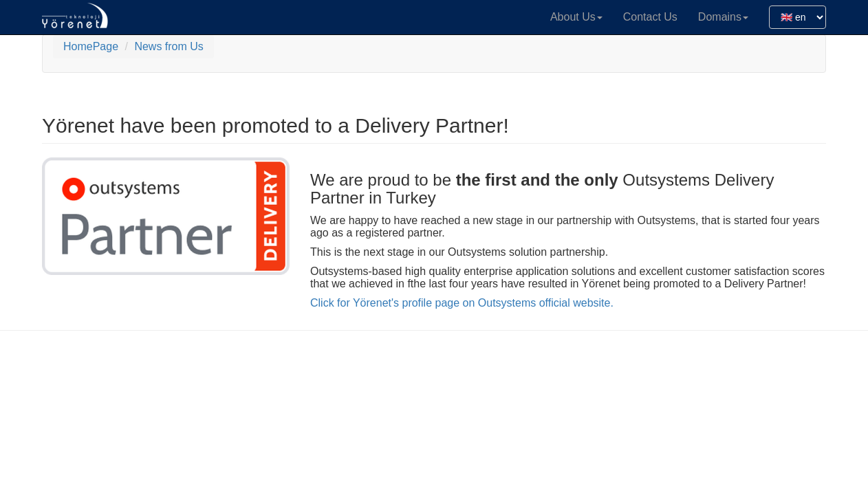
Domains (723, 17)
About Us (576, 17)
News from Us (169, 46)
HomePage (91, 46)
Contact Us (650, 17)
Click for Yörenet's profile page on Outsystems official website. (462, 303)
